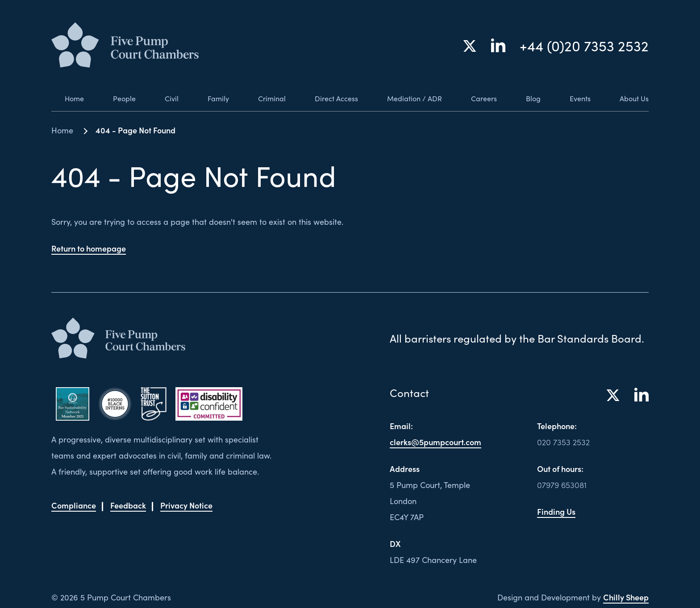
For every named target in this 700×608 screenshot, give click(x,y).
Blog (530, 98)
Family (206, 98)
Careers (481, 98)
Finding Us (556, 511)
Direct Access (327, 98)
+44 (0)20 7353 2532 (584, 46)
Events (577, 98)
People (113, 98)
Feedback (128, 505)
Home (62, 98)
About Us (632, 98)
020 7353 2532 (563, 442)
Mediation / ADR (409, 98)
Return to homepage (89, 248)
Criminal (260, 98)
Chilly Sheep (626, 597)
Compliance (74, 505)
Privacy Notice (186, 505)
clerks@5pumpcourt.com (435, 442)
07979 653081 (562, 485)
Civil (160, 98)
